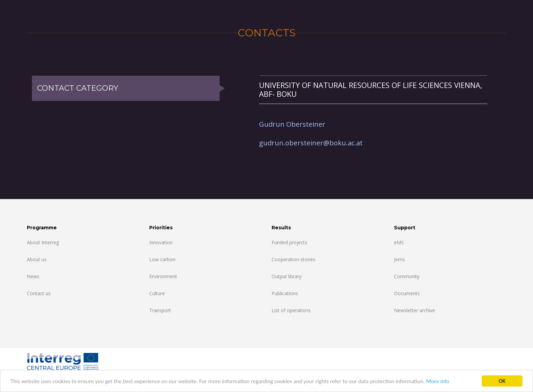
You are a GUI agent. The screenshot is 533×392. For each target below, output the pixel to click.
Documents (407, 293)
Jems (399, 259)
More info (438, 381)
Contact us (39, 293)
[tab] (373, 90)
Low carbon (162, 259)
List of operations (291, 310)
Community (407, 276)
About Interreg (43, 242)
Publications (285, 293)
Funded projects (289, 242)
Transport (160, 310)
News (33, 276)
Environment (163, 276)
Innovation (161, 242)
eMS (399, 242)
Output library (287, 276)
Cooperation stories (294, 259)
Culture (157, 293)
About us (37, 259)
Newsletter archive (415, 310)
